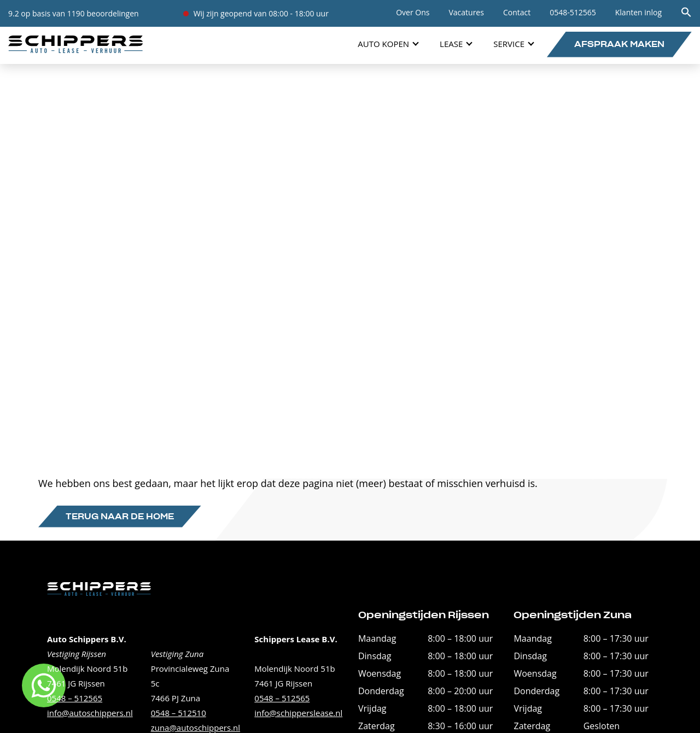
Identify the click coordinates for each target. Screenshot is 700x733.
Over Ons (413, 12)
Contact (517, 12)
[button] (686, 14)
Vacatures (466, 12)
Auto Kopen (383, 44)
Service (509, 44)
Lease (451, 44)
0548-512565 (573, 12)
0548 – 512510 (179, 713)
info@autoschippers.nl (90, 713)
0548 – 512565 (75, 698)
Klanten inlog (638, 12)
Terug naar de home (120, 517)
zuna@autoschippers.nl (196, 728)
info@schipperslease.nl (298, 713)
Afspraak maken (619, 45)
